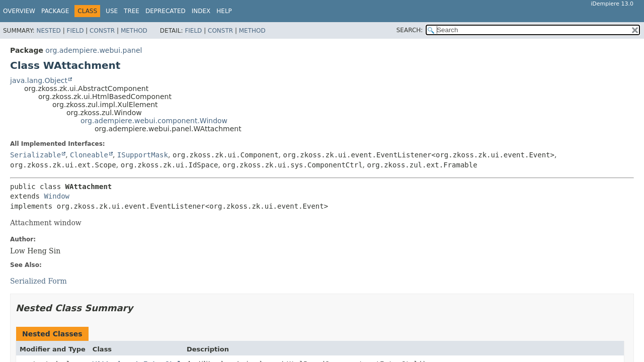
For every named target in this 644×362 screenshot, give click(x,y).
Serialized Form (38, 281)
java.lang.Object (39, 80)
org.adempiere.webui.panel (94, 50)
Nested (48, 31)
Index (201, 11)
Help (224, 11)
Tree (132, 11)
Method (134, 31)
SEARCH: (410, 30)
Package (55, 11)
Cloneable (89, 155)
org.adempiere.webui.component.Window (154, 121)
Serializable (35, 155)
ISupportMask (143, 155)
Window (57, 196)
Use (112, 11)
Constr (102, 31)
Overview (19, 11)
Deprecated (166, 11)
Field (75, 31)
